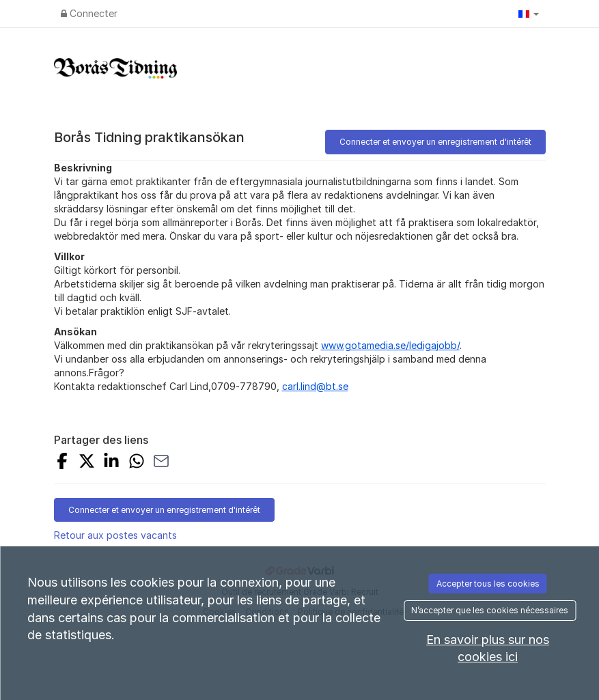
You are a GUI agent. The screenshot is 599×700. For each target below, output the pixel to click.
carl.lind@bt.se (315, 386)
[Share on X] (87, 463)
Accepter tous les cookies (488, 584)
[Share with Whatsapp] (137, 463)
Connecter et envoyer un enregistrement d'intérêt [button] (435, 142)
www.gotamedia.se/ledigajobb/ (390, 345)
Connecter (89, 13)
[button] (529, 14)
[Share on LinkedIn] (111, 463)
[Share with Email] (161, 463)
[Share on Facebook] (62, 463)
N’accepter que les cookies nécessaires (490, 610)
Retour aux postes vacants (115, 535)
